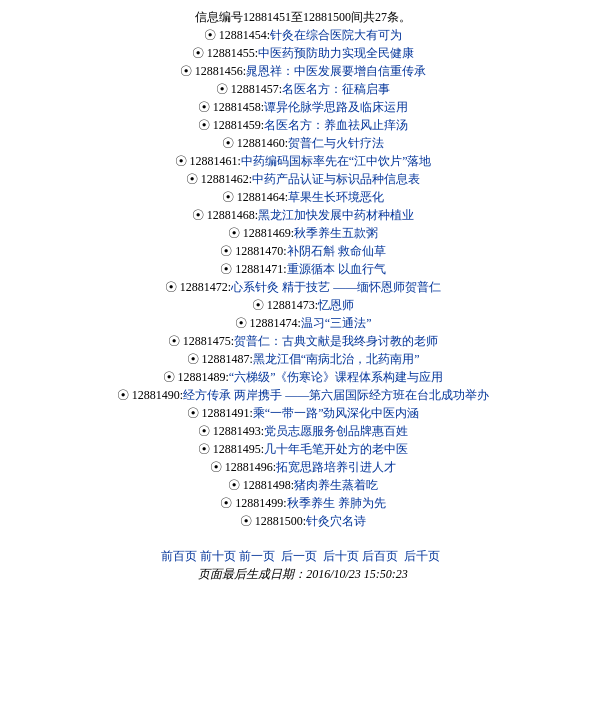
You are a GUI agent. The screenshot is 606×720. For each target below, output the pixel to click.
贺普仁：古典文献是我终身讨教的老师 (336, 341)
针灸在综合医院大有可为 (336, 35)
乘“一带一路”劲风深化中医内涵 (336, 413)
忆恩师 (336, 305)
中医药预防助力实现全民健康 (336, 53)
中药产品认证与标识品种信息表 (336, 179)
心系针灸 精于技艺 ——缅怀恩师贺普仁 (336, 287)
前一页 (257, 556)
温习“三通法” (336, 323)
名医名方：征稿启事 (336, 89)
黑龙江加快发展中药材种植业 (336, 215)
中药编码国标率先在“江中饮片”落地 (336, 161)
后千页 (422, 556)
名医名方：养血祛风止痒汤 (336, 125)
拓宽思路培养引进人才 (336, 467)
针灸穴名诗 (336, 521)
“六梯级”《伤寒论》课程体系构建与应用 (336, 377)
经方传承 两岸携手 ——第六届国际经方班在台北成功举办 (336, 395)
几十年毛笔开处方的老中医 (336, 449)
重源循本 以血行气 (336, 269)
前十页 (218, 556)
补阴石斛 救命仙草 (336, 251)
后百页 (380, 556)
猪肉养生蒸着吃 (336, 485)
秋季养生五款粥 (336, 233)
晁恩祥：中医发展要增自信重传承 (336, 71)
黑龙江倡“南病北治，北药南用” (336, 359)
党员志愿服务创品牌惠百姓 (336, 431)
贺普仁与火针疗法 (336, 143)
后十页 (341, 556)
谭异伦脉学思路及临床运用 (336, 107)
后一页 (299, 556)
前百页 (179, 556)
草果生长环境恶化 (336, 197)
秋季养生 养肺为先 (336, 503)
